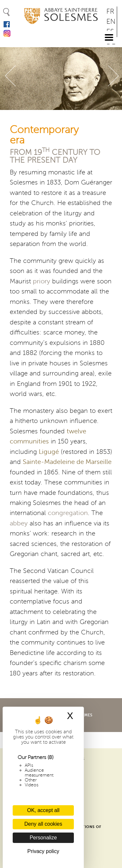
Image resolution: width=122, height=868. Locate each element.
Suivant (113, 76)
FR (110, 12)
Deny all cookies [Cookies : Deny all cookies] (43, 824)
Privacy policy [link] (43, 851)
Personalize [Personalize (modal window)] (43, 838)
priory (41, 281)
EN (111, 22)
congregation (68, 513)
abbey (19, 523)
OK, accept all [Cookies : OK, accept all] (43, 810)
